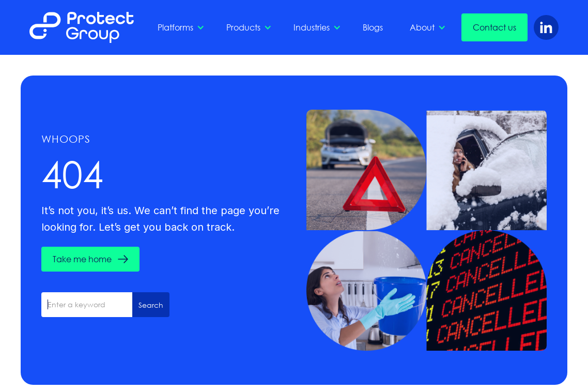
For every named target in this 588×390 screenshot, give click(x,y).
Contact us (494, 27)
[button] (179, 27)
